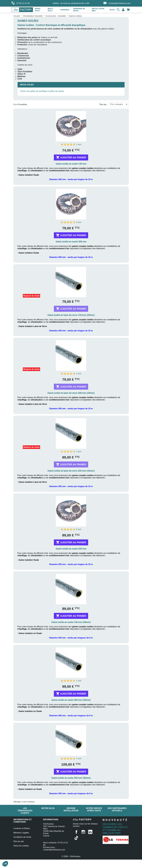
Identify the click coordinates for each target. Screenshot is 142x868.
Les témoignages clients (25, 811)
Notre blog (48, 808)
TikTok (76, 838)
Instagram (83, 832)
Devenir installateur (71, 809)
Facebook (76, 832)
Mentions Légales (21, 831)
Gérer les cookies (21, 844)
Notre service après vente (94, 809)
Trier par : (103, 104)
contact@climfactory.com (117, 3)
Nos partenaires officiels (117, 809)
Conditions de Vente (22, 835)
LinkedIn (90, 832)
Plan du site (19, 839)
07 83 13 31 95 (21, 3)
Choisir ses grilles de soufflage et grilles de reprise (42, 91)
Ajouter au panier (71, 157)
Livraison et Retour (22, 826)
